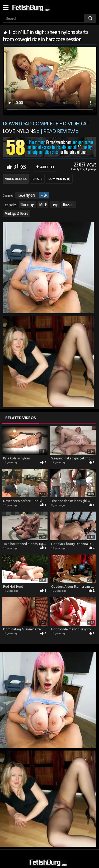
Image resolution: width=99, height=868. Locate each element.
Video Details (16, 179)
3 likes (20, 166)
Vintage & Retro (17, 213)
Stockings (27, 205)
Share (37, 179)
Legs (55, 205)
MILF (43, 205)
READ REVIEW (59, 131)
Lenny (83, 169)
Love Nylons (27, 195)
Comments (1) (59, 179)
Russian (69, 205)
